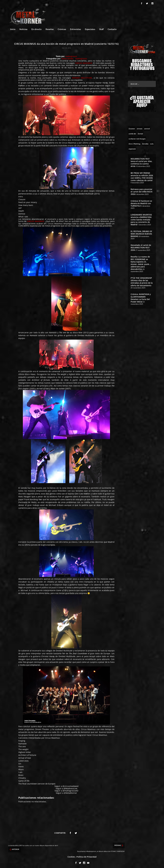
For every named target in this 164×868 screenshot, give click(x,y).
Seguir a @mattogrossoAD (66, 790)
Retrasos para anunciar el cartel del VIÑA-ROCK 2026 (142, 191)
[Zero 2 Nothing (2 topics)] (134, 143)
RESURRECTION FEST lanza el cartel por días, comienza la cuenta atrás (141, 162)
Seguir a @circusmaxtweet (66, 785)
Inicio (13, 29)
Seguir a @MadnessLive (66, 788)
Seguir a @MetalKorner (66, 792)
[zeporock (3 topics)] (132, 148)
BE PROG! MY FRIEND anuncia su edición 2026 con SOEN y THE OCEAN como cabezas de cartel (142, 176)
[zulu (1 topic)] (152, 143)
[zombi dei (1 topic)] (132, 133)
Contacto (112, 29)
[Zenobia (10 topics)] (145, 143)
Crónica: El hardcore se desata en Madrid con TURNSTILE (141, 203)
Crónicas (62, 29)
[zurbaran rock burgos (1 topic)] (137, 138)
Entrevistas (75, 29)
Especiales (90, 29)
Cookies (71, 856)
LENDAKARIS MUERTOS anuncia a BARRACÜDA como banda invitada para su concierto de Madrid (141, 219)
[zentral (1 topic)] (147, 128)
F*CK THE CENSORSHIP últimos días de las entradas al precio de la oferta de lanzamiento (142, 281)
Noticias (23, 29)
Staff (101, 29)
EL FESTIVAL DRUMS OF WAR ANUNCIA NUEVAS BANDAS (141, 233)
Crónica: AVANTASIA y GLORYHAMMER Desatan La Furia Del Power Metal (141, 297)
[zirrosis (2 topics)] (140, 128)
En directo (36, 29)
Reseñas (50, 29)
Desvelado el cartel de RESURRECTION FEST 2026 (141, 247)
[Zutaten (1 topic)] (132, 128)
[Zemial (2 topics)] (140, 133)
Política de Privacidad (86, 856)
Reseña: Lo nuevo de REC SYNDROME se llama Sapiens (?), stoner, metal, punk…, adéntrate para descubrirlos (141, 262)
